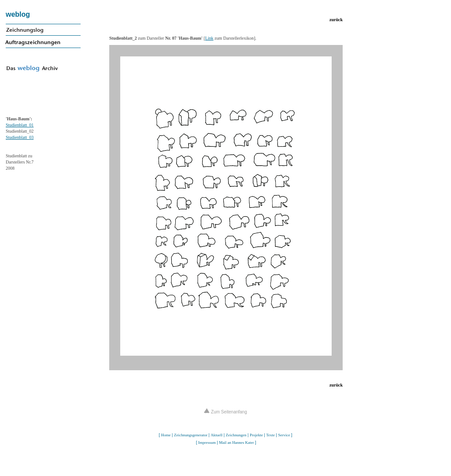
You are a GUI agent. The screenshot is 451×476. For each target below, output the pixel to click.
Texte (270, 435)
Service (284, 435)
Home (166, 435)
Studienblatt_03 (20, 137)
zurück (336, 20)
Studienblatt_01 (20, 125)
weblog (18, 14)
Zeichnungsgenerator (191, 435)
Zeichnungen (236, 435)
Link (209, 38)
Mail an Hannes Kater (236, 443)
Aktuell (216, 435)
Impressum (207, 443)
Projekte (256, 435)
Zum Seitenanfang (225, 412)
